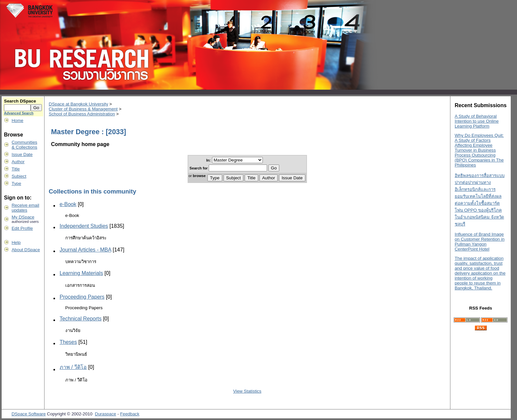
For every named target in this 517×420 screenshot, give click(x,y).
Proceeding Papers (82, 297)
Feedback (130, 414)
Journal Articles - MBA (86, 250)
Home (17, 120)
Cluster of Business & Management (83, 109)
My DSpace (23, 217)
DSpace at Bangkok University (78, 104)
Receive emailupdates (25, 208)
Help (16, 242)
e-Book (68, 204)
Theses (68, 342)
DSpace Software (29, 414)
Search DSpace (20, 101)
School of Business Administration (82, 114)
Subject (19, 176)
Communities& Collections (24, 145)
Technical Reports (81, 319)
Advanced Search (19, 113)
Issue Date (22, 154)
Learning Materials (81, 273)
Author (18, 162)
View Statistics (247, 391)
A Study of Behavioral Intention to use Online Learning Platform (477, 121)
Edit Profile (22, 228)
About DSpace (26, 250)
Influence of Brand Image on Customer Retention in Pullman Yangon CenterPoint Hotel (480, 242)
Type (16, 183)
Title (16, 169)
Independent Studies (84, 226)
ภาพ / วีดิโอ (73, 367)
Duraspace (106, 414)
